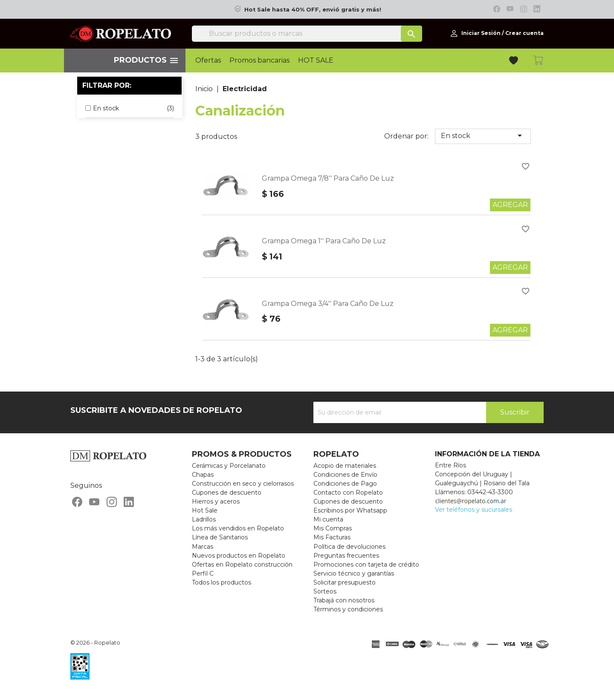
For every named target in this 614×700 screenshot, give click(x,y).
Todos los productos (222, 582)
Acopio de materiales (345, 466)
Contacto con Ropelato (348, 493)
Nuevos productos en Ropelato (239, 556)
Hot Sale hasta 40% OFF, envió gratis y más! (313, 10)
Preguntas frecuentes (346, 556)
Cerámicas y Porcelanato (229, 466)
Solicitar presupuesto (345, 582)
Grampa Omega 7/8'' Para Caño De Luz (328, 178)
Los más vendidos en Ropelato (238, 528)
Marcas (203, 547)
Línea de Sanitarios (220, 537)
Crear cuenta (524, 33)
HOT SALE (316, 60)
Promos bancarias (259, 60)
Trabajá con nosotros (344, 600)
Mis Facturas (332, 537)
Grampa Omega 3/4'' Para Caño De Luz (328, 304)
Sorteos (325, 591)
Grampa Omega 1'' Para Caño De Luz (324, 241)
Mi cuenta (328, 519)
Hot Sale (205, 510)
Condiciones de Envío (345, 475)
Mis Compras (333, 528)
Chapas (203, 475)
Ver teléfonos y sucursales (474, 510)
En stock (483, 135)
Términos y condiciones (348, 609)
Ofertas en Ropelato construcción (242, 565)
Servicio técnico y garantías (354, 573)
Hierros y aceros (216, 501)
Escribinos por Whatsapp (350, 510)
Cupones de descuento (227, 493)
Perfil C (203, 573)
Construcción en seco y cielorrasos (243, 484)
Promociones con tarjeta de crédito (366, 565)
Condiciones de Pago (345, 484)
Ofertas (208, 60)
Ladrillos (204, 519)
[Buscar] (307, 34)
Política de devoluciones (349, 547)
